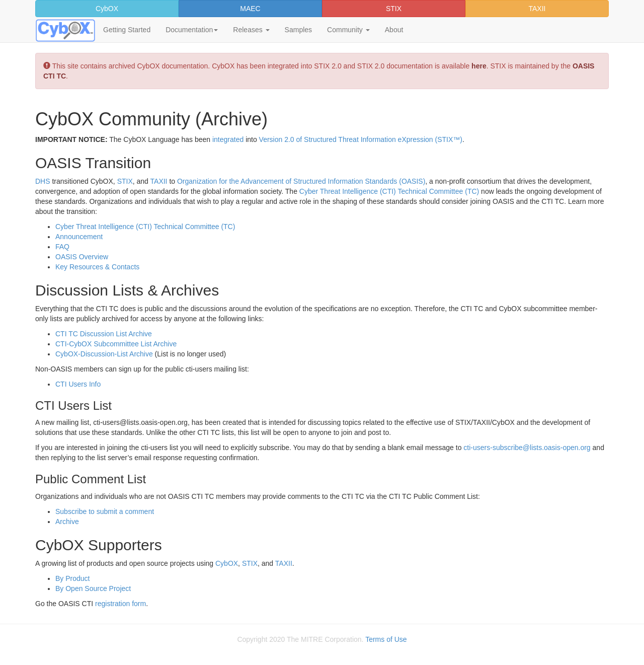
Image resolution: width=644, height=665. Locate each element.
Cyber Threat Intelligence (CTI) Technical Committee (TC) (389, 191)
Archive (67, 522)
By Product (72, 578)
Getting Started (127, 30)
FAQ (62, 247)
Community (348, 30)
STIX (394, 9)
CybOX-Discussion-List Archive (104, 354)
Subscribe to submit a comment (105, 511)
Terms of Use (386, 639)
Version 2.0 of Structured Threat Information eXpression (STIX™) (361, 139)
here (479, 66)
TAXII (537, 9)
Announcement (79, 237)
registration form (120, 604)
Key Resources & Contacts (97, 267)
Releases (251, 30)
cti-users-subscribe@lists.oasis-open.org (527, 448)
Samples (298, 30)
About (394, 30)
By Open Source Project (93, 588)
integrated (228, 139)
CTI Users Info (78, 384)
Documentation (192, 30)
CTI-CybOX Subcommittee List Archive (116, 344)
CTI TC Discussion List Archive (104, 334)
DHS (43, 181)
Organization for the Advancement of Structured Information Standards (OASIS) (301, 181)
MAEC (250, 9)
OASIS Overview (82, 257)
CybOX (107, 9)
